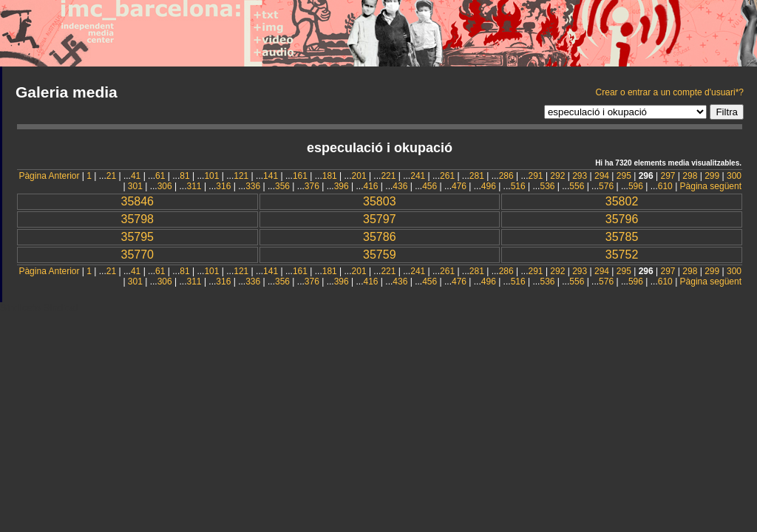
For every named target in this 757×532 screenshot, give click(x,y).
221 (388, 176)
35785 (622, 237)
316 (223, 186)
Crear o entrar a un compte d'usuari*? (670, 92)
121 (241, 176)
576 (606, 186)
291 (536, 176)
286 (506, 176)
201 (359, 176)
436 (400, 186)
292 (557, 176)
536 (547, 186)
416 (370, 186)
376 (312, 186)
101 (211, 176)
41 (136, 176)
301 (135, 186)
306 (165, 186)
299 (712, 176)
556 (577, 186)
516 (518, 186)
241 (418, 176)
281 (477, 176)
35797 (380, 219)
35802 (622, 201)
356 (282, 186)
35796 (622, 219)
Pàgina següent (711, 186)
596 (636, 186)
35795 (138, 237)
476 (459, 186)
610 (665, 186)
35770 (138, 255)
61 (160, 176)
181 (330, 176)
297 (668, 176)
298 (690, 176)
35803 (380, 201)
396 (342, 186)
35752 (622, 255)
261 (447, 176)
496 (489, 186)
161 (300, 176)
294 (602, 176)
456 (430, 186)
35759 (380, 255)
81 (184, 176)
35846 (138, 201)
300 (734, 176)
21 (111, 176)
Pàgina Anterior (49, 176)
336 (253, 186)
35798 (138, 219)
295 (624, 176)
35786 (380, 237)
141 (271, 176)
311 (194, 186)
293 (580, 176)
